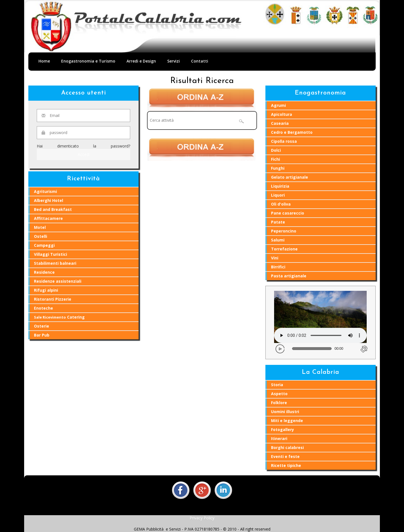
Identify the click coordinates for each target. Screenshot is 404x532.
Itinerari (279, 438)
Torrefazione (284, 249)
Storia (277, 385)
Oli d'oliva (281, 204)
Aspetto (279, 394)
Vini (275, 258)
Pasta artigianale (289, 276)
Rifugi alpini (46, 290)
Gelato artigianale (290, 177)
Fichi (276, 159)
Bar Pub (42, 335)
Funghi (278, 168)
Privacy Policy (202, 518)
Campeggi (44, 245)
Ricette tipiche (286, 465)
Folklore (279, 403)
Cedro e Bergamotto (292, 132)
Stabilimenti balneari (55, 263)
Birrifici (278, 267)
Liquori (278, 195)
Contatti (200, 61)
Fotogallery (283, 429)
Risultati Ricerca (202, 81)
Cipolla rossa (284, 141)
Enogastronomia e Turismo (88, 61)
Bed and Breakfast (53, 209)
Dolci (276, 150)
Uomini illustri (285, 412)
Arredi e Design (141, 61)
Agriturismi (45, 191)
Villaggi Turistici (50, 254)
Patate (278, 222)
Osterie (42, 326)
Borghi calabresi (287, 447)
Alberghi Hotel (49, 200)
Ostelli (41, 236)
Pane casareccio (288, 213)
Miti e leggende (287, 421)
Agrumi (278, 105)
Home (44, 61)
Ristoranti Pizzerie (53, 299)
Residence (44, 272)
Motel (40, 227)
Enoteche (43, 308)
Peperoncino (284, 231)
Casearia (280, 123)
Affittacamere (48, 218)
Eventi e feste (285, 456)
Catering (59, 317)
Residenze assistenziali (58, 281)
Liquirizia (280, 186)
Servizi (174, 61)
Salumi (278, 240)
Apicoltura (282, 114)
